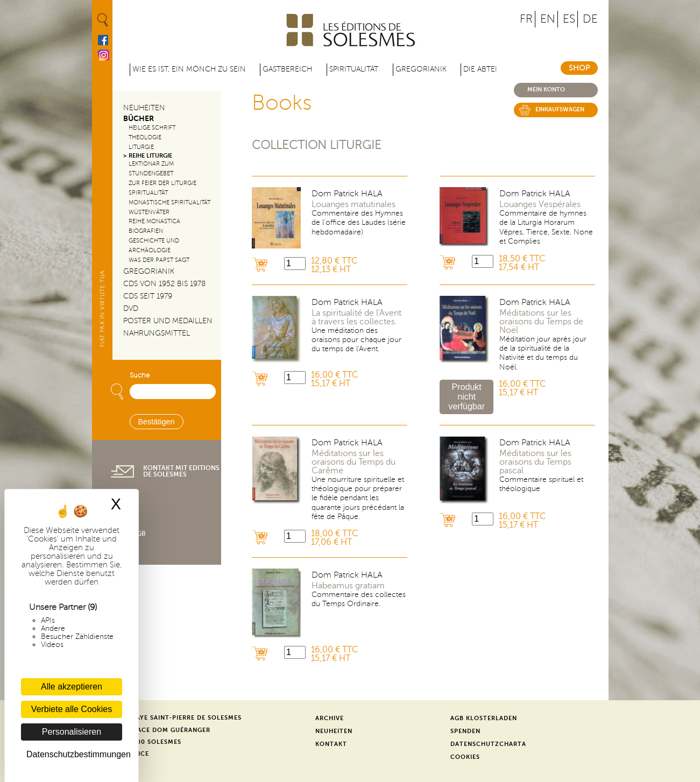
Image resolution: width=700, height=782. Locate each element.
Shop (579, 68)
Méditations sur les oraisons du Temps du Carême (353, 462)
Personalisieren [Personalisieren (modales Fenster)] (72, 732)
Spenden (465, 731)
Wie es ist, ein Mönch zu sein (189, 69)
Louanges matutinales (353, 204)
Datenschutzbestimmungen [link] (74, 754)
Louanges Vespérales (540, 204)
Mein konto (546, 90)
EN (548, 19)
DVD (131, 308)
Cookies (465, 757)
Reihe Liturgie (150, 156)
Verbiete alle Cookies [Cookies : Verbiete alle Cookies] (72, 709)
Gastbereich (287, 69)
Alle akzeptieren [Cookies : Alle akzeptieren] (72, 687)
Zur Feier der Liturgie (162, 183)
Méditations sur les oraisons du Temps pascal (535, 462)
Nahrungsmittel (157, 333)
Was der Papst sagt (159, 260)
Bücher (139, 119)
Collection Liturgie (317, 145)
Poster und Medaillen (168, 321)
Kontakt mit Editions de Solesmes (181, 471)
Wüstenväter (149, 212)
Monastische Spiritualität (169, 202)
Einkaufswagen (560, 109)
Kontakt (331, 744)
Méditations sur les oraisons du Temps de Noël (541, 322)
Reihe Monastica (154, 221)
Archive (330, 718)
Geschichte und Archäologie (154, 246)
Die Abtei (480, 69)
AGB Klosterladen (484, 718)
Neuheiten (144, 108)
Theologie (145, 137)
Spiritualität (354, 69)
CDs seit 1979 (148, 296)
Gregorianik (421, 69)
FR (526, 19)
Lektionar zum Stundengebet (151, 169)
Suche (140, 375)
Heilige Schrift (152, 128)
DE (590, 19)
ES (569, 19)
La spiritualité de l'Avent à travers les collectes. (356, 317)
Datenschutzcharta (488, 744)
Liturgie (141, 147)
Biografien (146, 231)
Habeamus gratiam (348, 586)
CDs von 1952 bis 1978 (164, 284)
